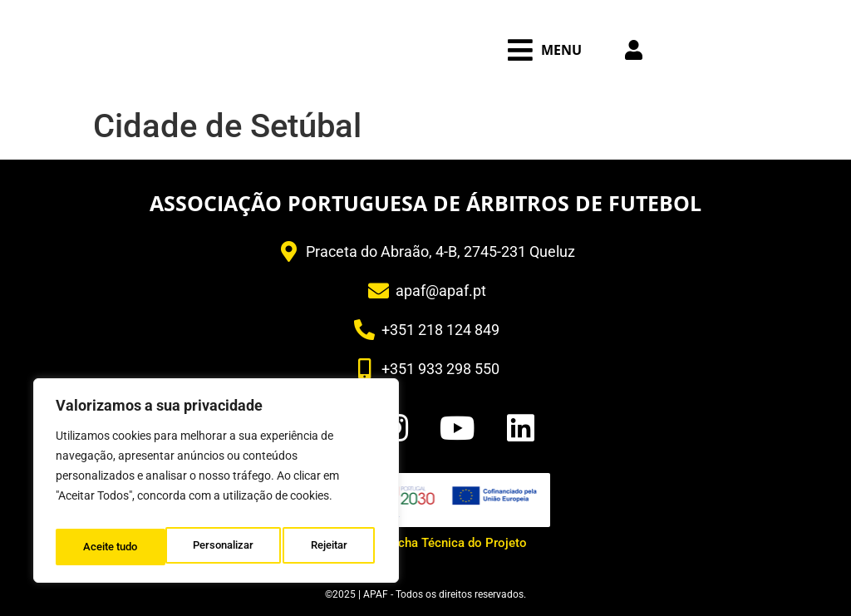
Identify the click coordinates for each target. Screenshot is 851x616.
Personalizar (113, 547)
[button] (545, 50)
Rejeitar (220, 547)
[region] (216, 485)
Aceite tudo (324, 547)
